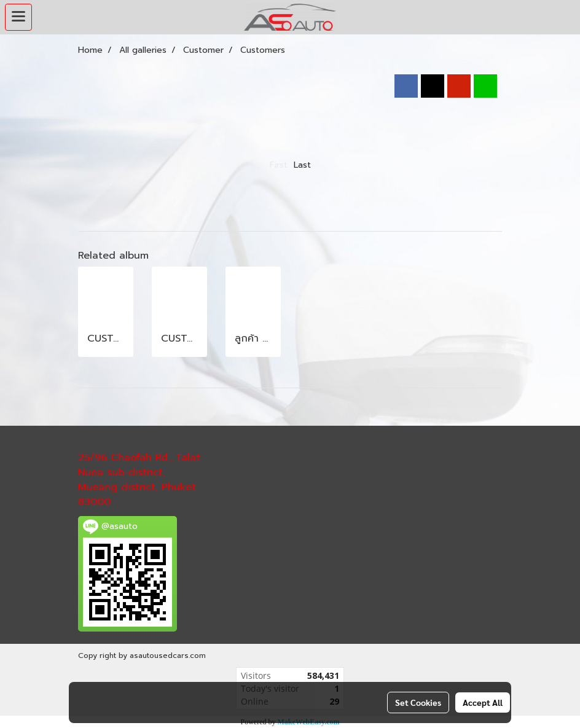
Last (302, 165)
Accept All (483, 702)
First (279, 165)
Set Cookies (418, 702)
